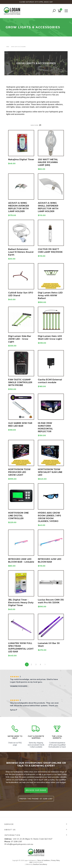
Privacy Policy (55, 860)
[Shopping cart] (60, 11)
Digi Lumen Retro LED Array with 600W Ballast (50, 295)
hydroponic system (56, 87)
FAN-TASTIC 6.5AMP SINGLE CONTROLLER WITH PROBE (20, 382)
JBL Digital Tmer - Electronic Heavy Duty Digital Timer (21, 602)
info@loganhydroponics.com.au (20, 844)
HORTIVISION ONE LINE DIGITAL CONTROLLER (18, 516)
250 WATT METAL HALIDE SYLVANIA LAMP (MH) (48, 162)
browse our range (36, 790)
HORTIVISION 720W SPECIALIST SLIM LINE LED (50, 472)
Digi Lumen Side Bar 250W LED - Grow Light (20, 339)
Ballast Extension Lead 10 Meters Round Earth (21, 252)
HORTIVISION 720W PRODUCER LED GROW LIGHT (19, 472)
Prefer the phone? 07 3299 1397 (36, 799)
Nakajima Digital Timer (21, 159)
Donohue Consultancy (40, 864)
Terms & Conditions (44, 860)
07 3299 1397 (16, 842)
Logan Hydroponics (44, 95)
